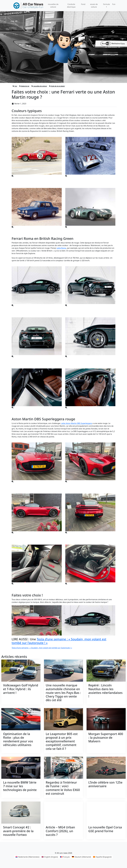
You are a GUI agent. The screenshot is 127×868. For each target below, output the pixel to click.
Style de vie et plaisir (57, 86)
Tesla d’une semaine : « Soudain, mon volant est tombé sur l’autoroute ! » (59, 641)
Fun (114, 4)
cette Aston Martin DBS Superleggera (77, 423)
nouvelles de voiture (39, 86)
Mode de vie (24, 86)
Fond (83, 4)
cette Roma (61, 248)
